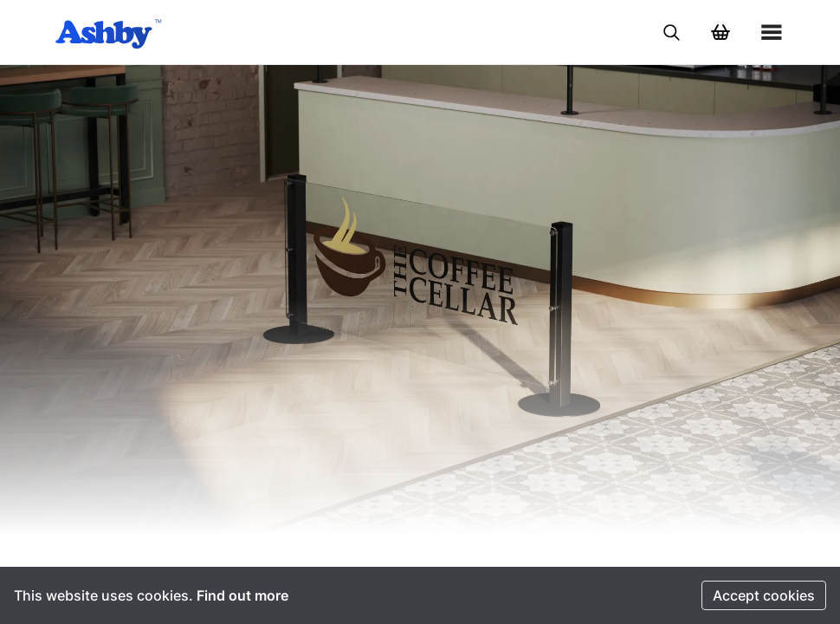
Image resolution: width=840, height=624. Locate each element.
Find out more (242, 595)
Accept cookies (764, 595)
